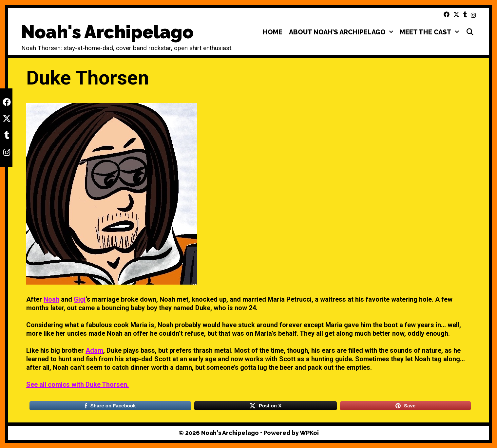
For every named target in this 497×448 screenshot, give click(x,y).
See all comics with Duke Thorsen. (77, 384)
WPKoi (309, 433)
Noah (51, 299)
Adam (94, 350)
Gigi (80, 299)
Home (273, 32)
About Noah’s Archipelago (343, 32)
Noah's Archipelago (107, 32)
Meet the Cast (431, 32)
